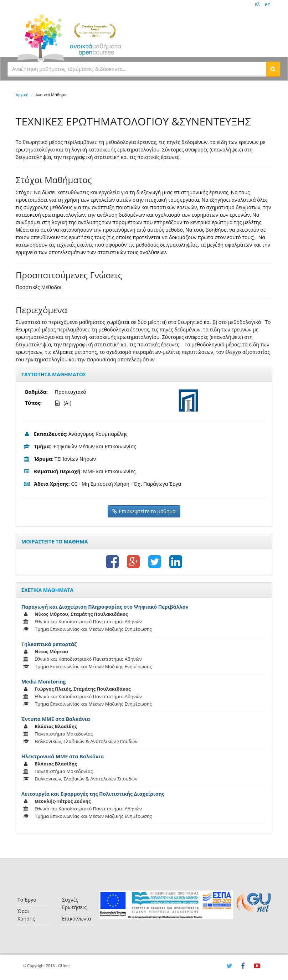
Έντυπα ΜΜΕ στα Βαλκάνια (56, 719)
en (268, 4)
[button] (273, 69)
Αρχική (22, 95)
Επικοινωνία (76, 919)
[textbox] (137, 69)
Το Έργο (27, 900)
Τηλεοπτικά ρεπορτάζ (49, 644)
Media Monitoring (44, 682)
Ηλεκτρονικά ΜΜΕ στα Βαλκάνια (63, 756)
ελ (257, 4)
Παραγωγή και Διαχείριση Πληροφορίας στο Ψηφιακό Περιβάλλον (105, 607)
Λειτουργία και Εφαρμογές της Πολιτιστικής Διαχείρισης (93, 794)
